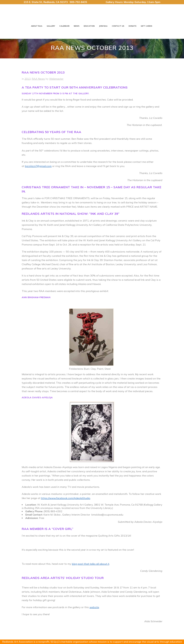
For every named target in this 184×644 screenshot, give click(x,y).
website (94, 607)
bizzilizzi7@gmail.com (38, 166)
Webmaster (56, 79)
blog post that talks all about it (91, 564)
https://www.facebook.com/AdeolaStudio (66, 498)
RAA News (38, 79)
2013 (27, 79)
